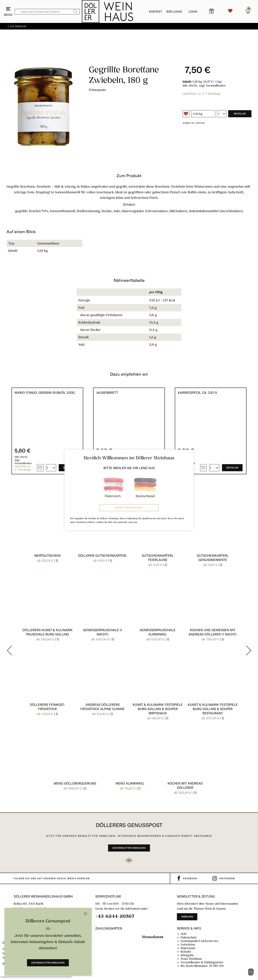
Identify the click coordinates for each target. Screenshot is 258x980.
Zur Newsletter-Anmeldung (48, 963)
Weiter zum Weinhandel (129, 508)
